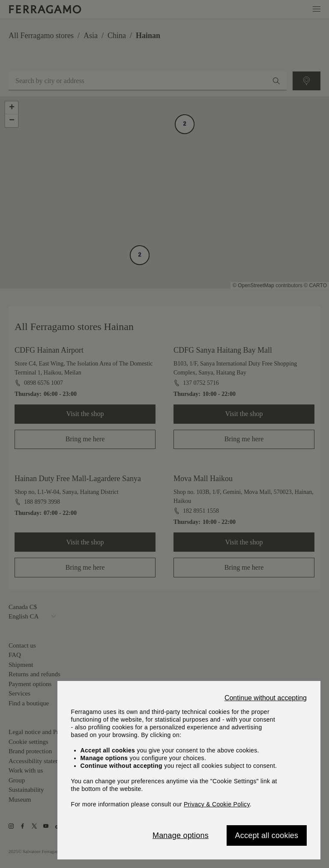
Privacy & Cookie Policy (217, 804)
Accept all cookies (267, 835)
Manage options (181, 835)
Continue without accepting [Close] (266, 698)
